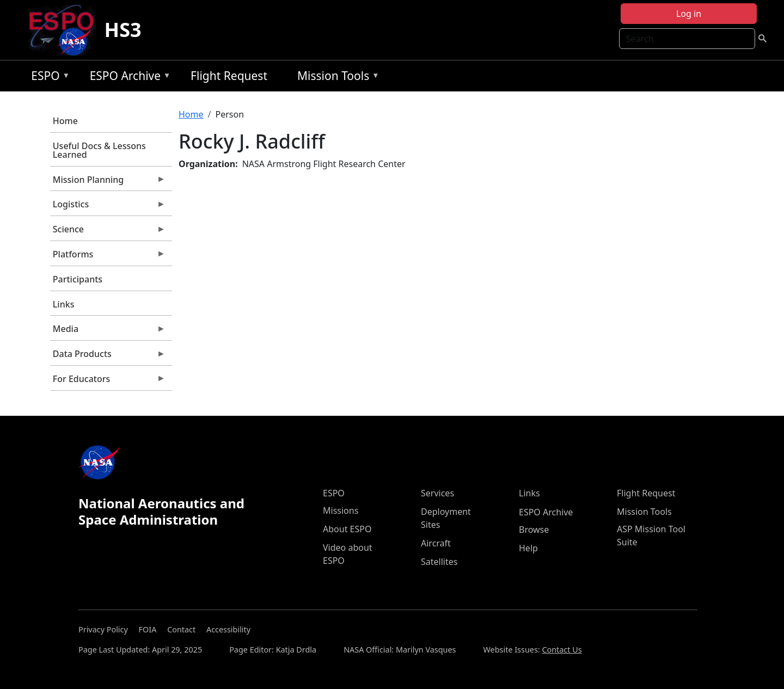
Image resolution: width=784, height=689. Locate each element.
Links (64, 304)
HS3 (123, 30)
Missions (341, 510)
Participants (78, 279)
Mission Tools (336, 78)
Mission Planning (108, 182)
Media (108, 331)
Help (528, 548)
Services (437, 493)
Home (65, 121)
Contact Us (562, 650)
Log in (689, 14)
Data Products (108, 356)
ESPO (48, 78)
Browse (534, 530)
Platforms (108, 257)
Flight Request (229, 76)
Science (108, 232)
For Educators (108, 382)
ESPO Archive (128, 78)
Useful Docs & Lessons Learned (99, 150)
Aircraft (436, 543)
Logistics (108, 207)
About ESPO (347, 529)
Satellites (439, 562)
